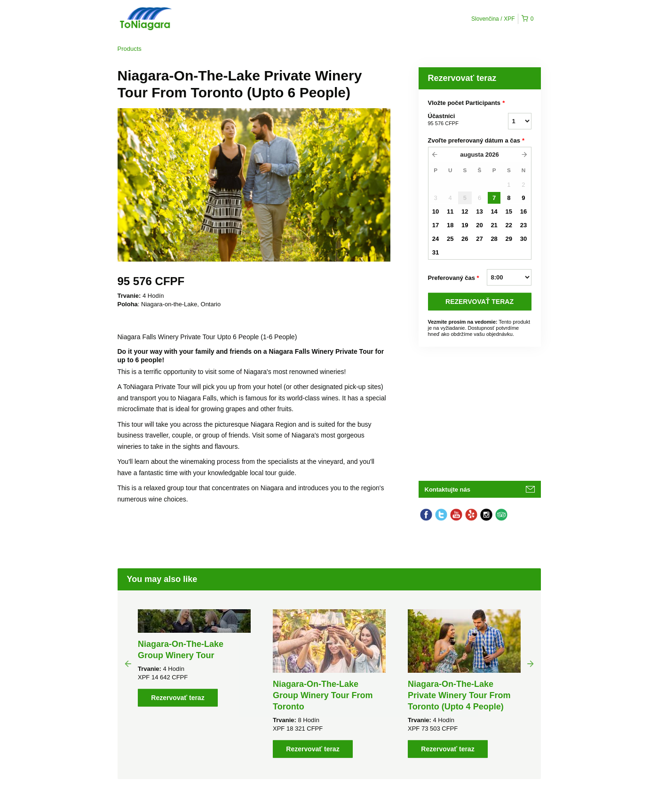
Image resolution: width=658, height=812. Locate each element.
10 (436, 211)
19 (465, 225)
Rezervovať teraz (178, 698)
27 (479, 239)
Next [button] (531, 663)
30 (523, 239)
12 (465, 211)
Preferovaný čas (454, 278)
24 (436, 239)
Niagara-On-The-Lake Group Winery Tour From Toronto (323, 695)
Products (130, 49)
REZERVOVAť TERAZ (480, 302)
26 (465, 239)
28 (494, 239)
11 (450, 211)
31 (436, 252)
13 (479, 211)
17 (436, 225)
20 (479, 225)
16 (523, 211)
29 (509, 239)
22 (509, 225)
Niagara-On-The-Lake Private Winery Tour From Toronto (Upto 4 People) (459, 695)
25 (450, 239)
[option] (194, 658)
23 (523, 225)
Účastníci (456, 120)
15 (509, 211)
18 (450, 225)
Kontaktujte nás (448, 490)
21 (494, 225)
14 (494, 211)
